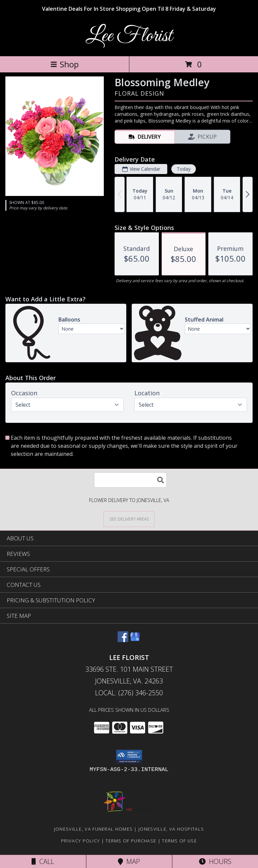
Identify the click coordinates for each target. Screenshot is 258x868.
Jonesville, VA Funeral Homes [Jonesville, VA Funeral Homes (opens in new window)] (93, 829)
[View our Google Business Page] (135, 640)
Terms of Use (179, 841)
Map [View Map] (129, 861)
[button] (129, 757)
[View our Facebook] (123, 640)
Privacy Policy (80, 841)
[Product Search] (130, 480)
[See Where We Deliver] (129, 519)
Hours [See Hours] (215, 861)
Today (184, 169)
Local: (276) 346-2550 (129, 693)
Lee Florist (129, 36)
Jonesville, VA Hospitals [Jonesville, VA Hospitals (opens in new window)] (171, 829)
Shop (64, 64)
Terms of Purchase (131, 841)
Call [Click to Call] (43, 861)
